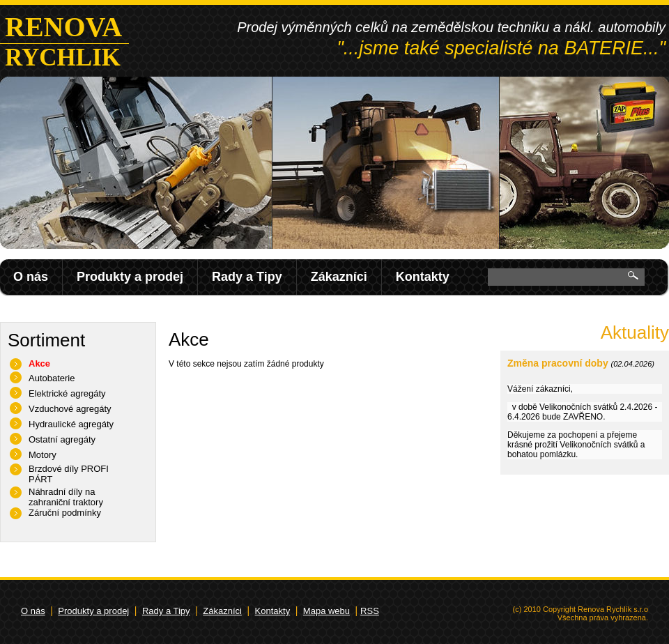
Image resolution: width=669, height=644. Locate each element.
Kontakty (423, 277)
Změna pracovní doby (558, 363)
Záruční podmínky (65, 513)
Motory (43, 455)
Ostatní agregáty (62, 439)
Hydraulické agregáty (71, 424)
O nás (31, 277)
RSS (370, 611)
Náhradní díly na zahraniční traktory (66, 497)
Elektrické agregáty (67, 393)
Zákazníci (339, 277)
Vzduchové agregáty (70, 409)
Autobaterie (52, 378)
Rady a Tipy (247, 277)
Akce (39, 363)
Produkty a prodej (130, 277)
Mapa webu (326, 611)
